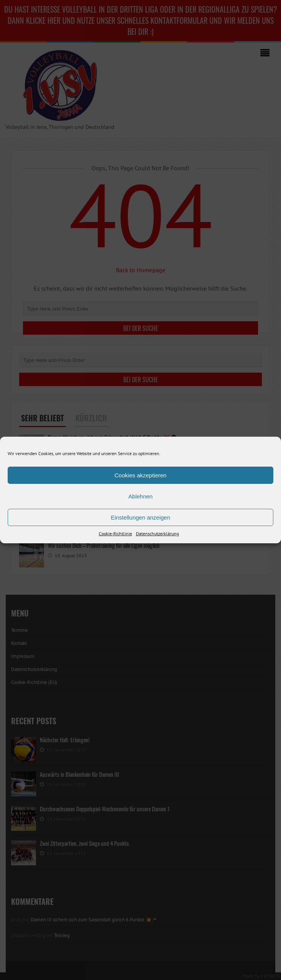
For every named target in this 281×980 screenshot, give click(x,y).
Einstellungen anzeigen (140, 517)
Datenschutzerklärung (157, 534)
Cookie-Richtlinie (115, 534)
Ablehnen (140, 496)
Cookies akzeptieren (140, 475)
